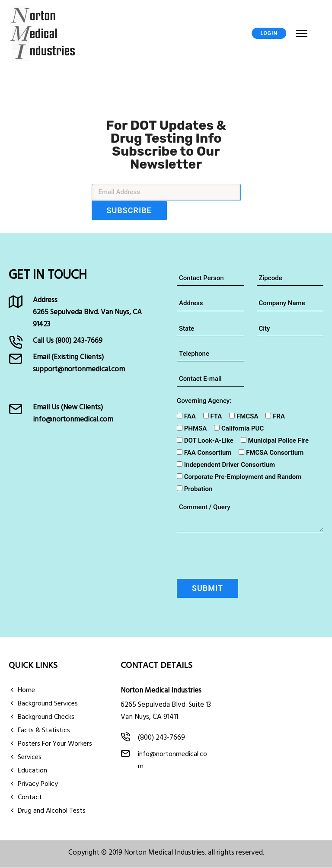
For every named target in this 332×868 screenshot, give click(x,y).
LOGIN (269, 34)
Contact (30, 798)
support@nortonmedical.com (79, 369)
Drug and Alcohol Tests (52, 811)
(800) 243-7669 (79, 341)
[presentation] (243, 558)
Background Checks (46, 718)
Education (32, 771)
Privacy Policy (38, 785)
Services (30, 758)
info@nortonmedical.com (73, 420)
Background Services (48, 704)
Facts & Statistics (44, 731)
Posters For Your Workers (55, 744)
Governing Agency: (204, 401)
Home (26, 691)
